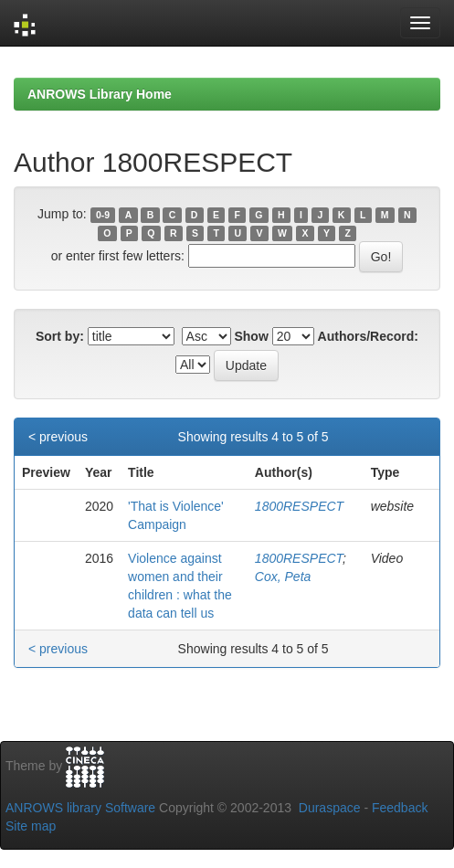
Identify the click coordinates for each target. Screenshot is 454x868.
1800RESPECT (299, 506)
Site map (31, 826)
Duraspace (330, 808)
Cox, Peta (283, 577)
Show (251, 336)
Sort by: (60, 336)
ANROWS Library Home (100, 94)
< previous (58, 437)
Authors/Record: (368, 336)
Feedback (400, 808)
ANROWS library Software (80, 808)
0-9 (103, 215)
